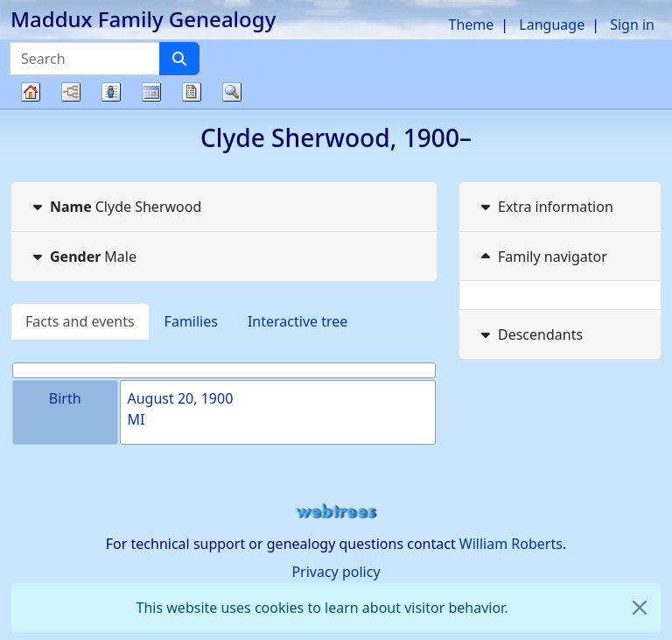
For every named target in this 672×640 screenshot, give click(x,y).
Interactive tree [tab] (297, 321)
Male (83, 257)
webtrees (336, 512)
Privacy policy (336, 572)
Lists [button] (111, 92)
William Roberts (511, 544)
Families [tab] (191, 321)
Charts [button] (71, 92)
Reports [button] (192, 92)
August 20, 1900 (181, 398)
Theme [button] (472, 25)
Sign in (632, 25)
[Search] (179, 59)
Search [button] (232, 92)
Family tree (31, 108)
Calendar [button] (151, 92)
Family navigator (542, 257)
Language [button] (552, 25)
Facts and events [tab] (80, 321)
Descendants (530, 334)
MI (136, 419)
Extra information (545, 207)
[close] (640, 608)
